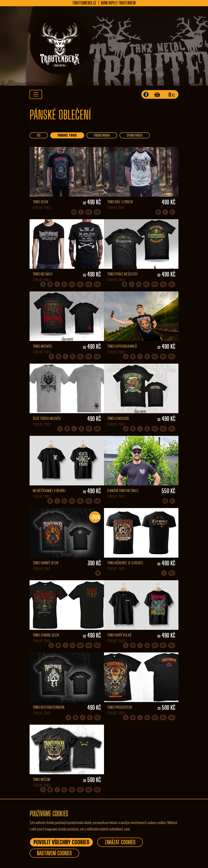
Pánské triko (67, 135)
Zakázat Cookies (120, 842)
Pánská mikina (102, 135)
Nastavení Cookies (54, 853)
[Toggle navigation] (36, 94)
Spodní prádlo (135, 135)
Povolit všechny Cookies (61, 842)
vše (39, 135)
